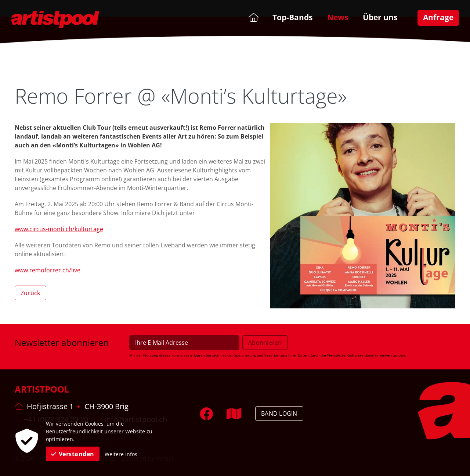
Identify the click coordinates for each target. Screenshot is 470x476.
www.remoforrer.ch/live (48, 270)
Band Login (279, 414)
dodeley (372, 355)
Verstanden (73, 454)
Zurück (30, 293)
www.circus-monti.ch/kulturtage (59, 229)
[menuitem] (253, 17)
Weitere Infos (121, 454)
